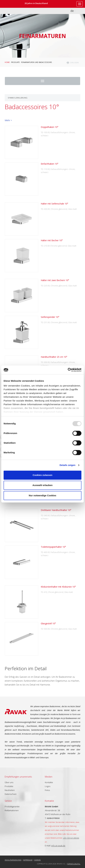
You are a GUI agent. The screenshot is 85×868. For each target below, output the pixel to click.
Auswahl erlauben (42, 485)
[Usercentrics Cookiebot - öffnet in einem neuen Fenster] (68, 370)
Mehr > (8, 120)
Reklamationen (12, 810)
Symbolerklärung (18, 98)
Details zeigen (67, 465)
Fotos (47, 790)
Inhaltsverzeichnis (13, 860)
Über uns (9, 782)
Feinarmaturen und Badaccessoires (37, 62)
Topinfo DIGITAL (74, 864)
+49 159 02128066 (71, 838)
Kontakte (49, 782)
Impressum (28, 860)
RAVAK (12, 4)
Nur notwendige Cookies (42, 495)
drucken (75, 63)
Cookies (37, 860)
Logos (48, 786)
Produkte (15, 62)
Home (7, 62)
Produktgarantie (12, 806)
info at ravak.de (58, 846)
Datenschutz (11, 794)
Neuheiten (10, 790)
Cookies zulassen (42, 475)
